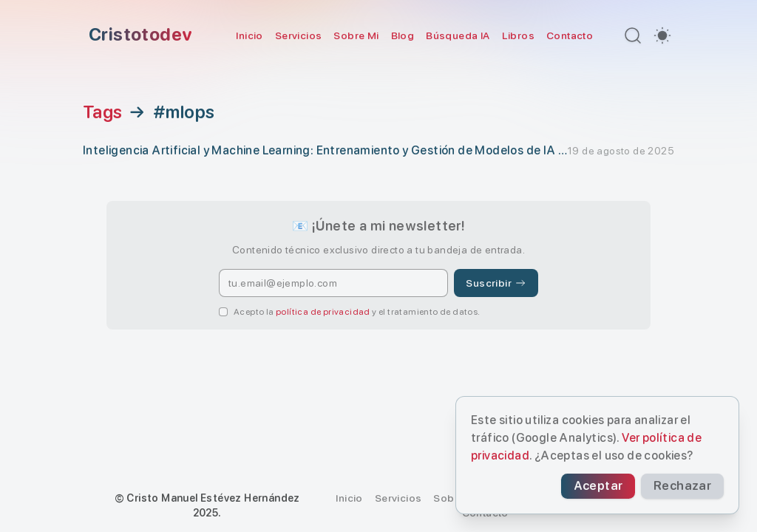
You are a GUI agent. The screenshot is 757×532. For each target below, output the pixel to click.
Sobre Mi (356, 35)
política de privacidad (323, 312)
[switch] (662, 35)
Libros (518, 35)
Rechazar (698, 488)
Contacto (570, 35)
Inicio (249, 35)
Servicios (299, 35)
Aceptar (644, 488)
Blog (403, 35)
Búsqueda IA (458, 35)
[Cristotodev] (138, 35)
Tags (103, 112)
